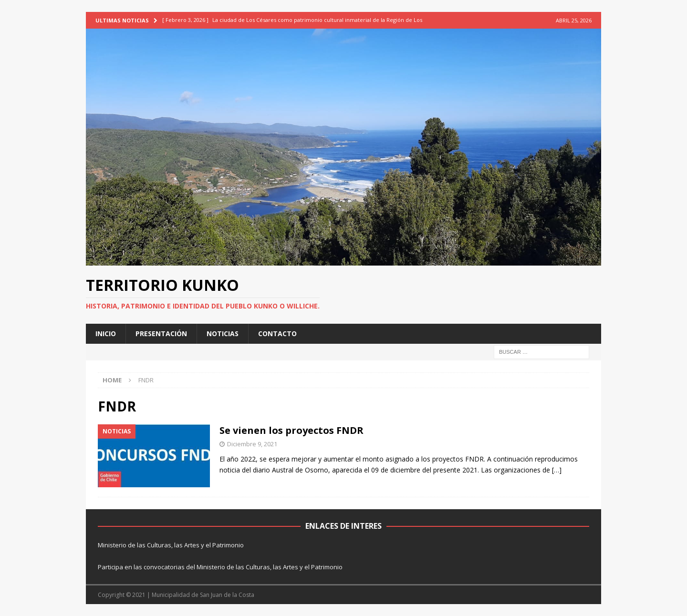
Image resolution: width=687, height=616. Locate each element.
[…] (557, 470)
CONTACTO (277, 334)
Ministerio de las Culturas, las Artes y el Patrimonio (171, 545)
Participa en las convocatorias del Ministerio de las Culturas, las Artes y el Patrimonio (220, 567)
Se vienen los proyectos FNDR (291, 430)
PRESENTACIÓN (161, 334)
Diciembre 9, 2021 (252, 444)
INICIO (106, 334)
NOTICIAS (223, 334)
